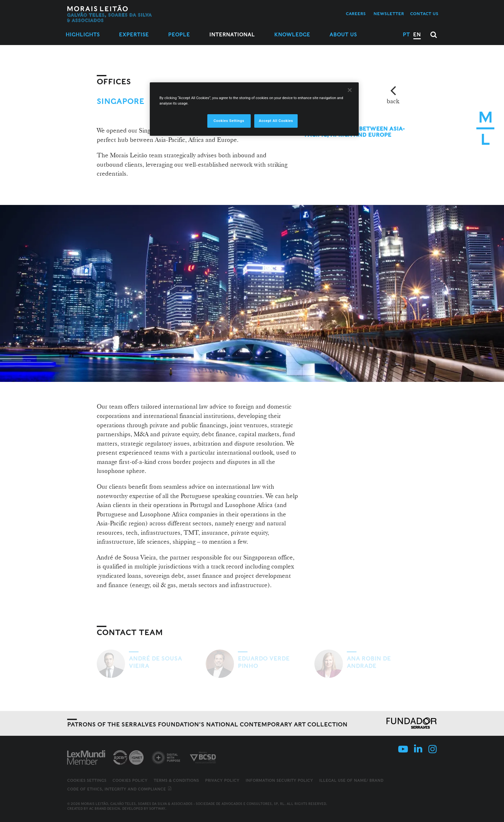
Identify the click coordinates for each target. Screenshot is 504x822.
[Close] (350, 90)
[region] (254, 109)
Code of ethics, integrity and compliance (120, 789)
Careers (356, 14)
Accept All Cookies (276, 121)
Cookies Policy (130, 780)
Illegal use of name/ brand (351, 780)
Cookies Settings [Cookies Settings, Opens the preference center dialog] (229, 121)
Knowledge (292, 35)
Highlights (83, 35)
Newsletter (389, 14)
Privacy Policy (222, 780)
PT (406, 35)
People (179, 35)
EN (417, 35)
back (393, 101)
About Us (343, 35)
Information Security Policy (279, 780)
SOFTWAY (157, 808)
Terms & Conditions (176, 780)
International (232, 35)
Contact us (424, 14)
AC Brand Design (104, 808)
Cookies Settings (87, 780)
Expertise (134, 35)
